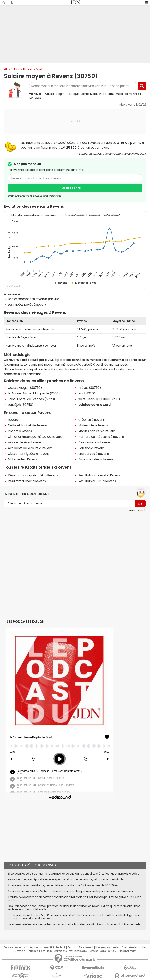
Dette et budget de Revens (27, 425)
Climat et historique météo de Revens (35, 437)
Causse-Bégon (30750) (25, 388)
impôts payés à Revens (30, 304)
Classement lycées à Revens (29, 454)
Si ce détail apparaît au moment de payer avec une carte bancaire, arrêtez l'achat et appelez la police (74, 874)
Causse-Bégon (55, 94)
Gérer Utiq (20, 951)
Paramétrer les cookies (134, 947)
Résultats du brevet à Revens (99, 475)
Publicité (61, 947)
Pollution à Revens (91, 448)
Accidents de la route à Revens (30, 448)
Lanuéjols (35, 98)
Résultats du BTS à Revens (97, 481)
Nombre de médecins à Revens (101, 437)
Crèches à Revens (91, 420)
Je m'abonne (72, 188)
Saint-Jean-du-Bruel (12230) (99, 399)
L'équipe (33, 947)
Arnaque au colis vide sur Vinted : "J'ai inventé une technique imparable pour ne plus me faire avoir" (71, 891)
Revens (13, 420)
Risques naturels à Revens (97, 431)
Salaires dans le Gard (94, 405)
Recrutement (86, 947)
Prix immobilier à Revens (96, 459)
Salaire (15, 69)
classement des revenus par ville (35, 299)
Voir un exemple (137, 510)
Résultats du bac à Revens (27, 481)
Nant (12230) (87, 393)
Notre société (47, 947)
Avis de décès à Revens (25, 442)
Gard (39, 69)
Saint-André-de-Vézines (123, 94)
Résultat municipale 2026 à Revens (33, 475)
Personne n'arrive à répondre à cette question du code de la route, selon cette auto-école (66, 879)
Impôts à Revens (20, 431)
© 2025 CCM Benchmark (122, 951)
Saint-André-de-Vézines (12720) (31, 399)
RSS (50, 951)
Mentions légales (78, 951)
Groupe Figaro (98, 951)
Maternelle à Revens (23, 459)
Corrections (60, 951)
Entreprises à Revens (93, 454)
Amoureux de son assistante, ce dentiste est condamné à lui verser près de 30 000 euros (65, 885)
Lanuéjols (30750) (21, 405)
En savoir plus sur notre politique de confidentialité (34, 196)
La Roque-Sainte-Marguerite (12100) (34, 393)
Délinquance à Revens (94, 442)
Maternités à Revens (93, 425)
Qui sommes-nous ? (15, 947)
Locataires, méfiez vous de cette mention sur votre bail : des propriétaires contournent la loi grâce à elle (74, 924)
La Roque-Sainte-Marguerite (86, 94)
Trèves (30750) (90, 388)
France (28, 69)
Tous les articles (36, 951)
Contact (72, 947)
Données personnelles (107, 947)
